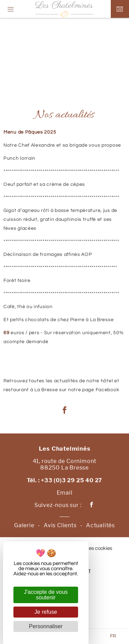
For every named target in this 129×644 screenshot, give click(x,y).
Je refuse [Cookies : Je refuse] (46, 612)
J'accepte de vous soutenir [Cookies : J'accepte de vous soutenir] (46, 595)
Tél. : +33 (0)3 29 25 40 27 (65, 480)
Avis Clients (60, 525)
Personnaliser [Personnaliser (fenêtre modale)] (46, 626)
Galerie (24, 525)
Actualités (100, 525)
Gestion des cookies (90, 548)
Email (65, 493)
